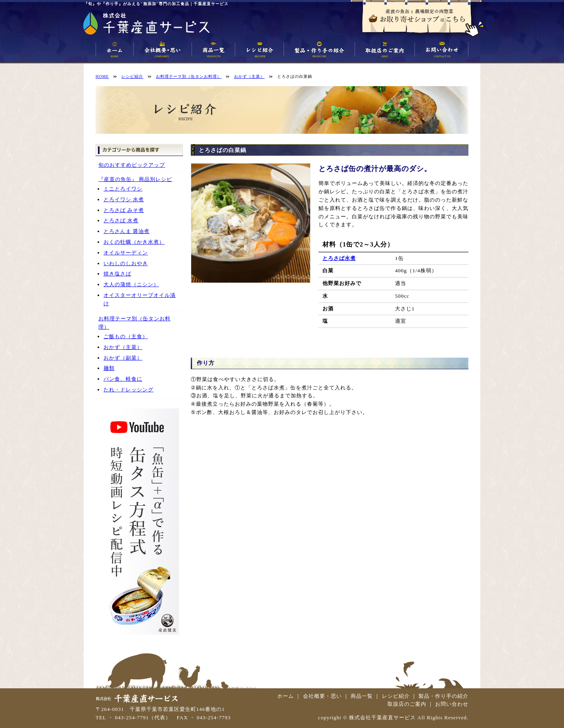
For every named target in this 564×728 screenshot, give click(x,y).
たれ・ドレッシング (129, 390)
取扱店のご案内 (407, 704)
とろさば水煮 (339, 258)
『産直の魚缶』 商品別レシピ (135, 179)
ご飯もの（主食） (126, 336)
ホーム (286, 696)
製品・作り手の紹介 (443, 696)
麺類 (109, 368)
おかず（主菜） (123, 347)
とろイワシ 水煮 (124, 199)
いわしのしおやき (126, 263)
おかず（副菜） (123, 358)
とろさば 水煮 (121, 221)
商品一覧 (362, 696)
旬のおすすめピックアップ (132, 165)
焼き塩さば (117, 274)
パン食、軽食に (123, 379)
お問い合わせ (452, 704)
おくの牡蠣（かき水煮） (134, 242)
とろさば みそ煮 (124, 210)
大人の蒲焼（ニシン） (131, 284)
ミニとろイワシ (123, 189)
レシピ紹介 (396, 696)
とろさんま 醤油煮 (127, 231)
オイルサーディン (126, 253)
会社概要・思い (322, 696)
